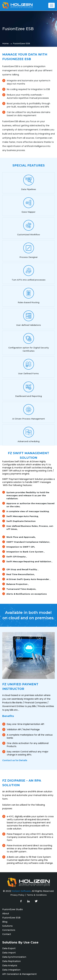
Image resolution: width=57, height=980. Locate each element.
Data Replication (12, 961)
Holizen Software (21, 891)
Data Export (9, 948)
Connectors (9, 930)
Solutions (7, 926)
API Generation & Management (19, 974)
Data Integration (11, 970)
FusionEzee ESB (11, 918)
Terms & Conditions (37, 895)
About (6, 914)
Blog (5, 922)
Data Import (9, 953)
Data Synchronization (14, 957)
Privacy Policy (17, 895)
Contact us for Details (15, 760)
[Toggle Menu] (52, 5)
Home (5, 43)
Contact (7, 934)
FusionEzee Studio (13, 909)
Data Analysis (10, 965)
